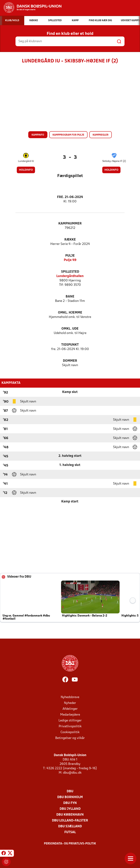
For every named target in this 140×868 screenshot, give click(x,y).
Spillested (70, 272)
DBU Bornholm (70, 797)
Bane (70, 297)
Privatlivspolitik (70, 726)
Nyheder (70, 703)
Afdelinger (70, 709)
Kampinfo (38, 135)
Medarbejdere (70, 715)
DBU (70, 791)
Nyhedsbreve (70, 697)
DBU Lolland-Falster (70, 821)
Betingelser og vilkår (70, 738)
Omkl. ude (70, 329)
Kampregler (101, 135)
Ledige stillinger (70, 721)
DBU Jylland (70, 809)
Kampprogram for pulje (68, 135)
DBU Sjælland (70, 826)
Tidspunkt (70, 345)
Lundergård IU (26, 161)
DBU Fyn (70, 803)
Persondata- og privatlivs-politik (70, 844)
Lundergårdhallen (70, 276)
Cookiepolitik (70, 732)
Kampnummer (70, 224)
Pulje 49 (70, 260)
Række (70, 240)
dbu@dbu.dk (72, 773)
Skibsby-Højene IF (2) (114, 161)
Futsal (70, 832)
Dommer (70, 361)
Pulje (70, 256)
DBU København (70, 815)
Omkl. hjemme (70, 313)
